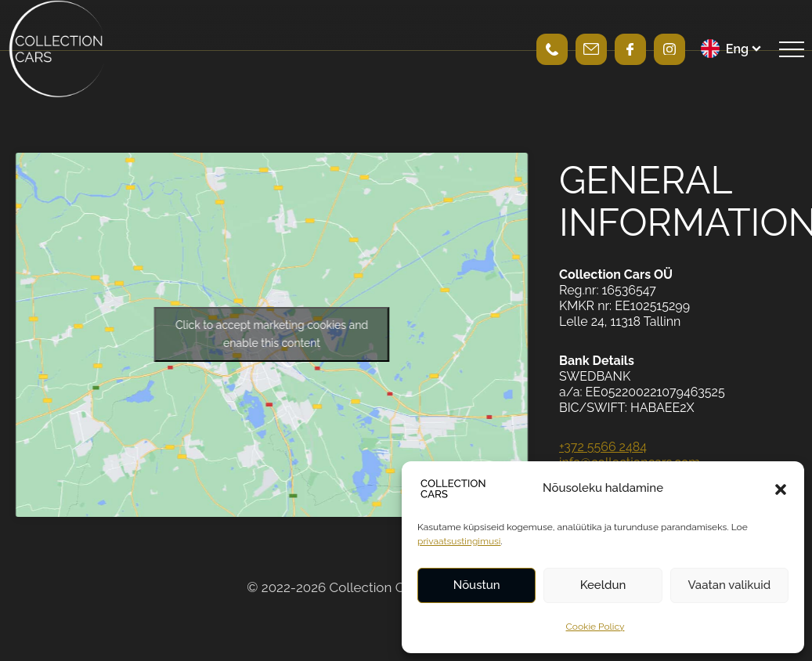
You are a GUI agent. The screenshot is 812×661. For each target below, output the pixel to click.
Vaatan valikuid (729, 585)
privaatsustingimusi (459, 541)
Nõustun (477, 585)
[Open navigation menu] (792, 49)
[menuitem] (732, 49)
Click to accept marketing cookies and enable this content (272, 334)
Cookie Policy (595, 627)
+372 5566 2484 (603, 447)
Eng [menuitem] (737, 49)
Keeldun (603, 585)
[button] (781, 489)
